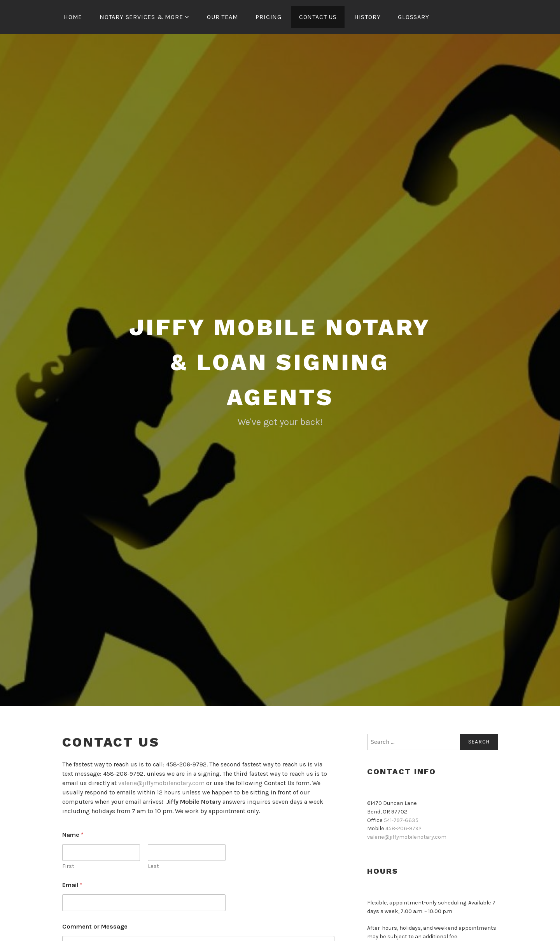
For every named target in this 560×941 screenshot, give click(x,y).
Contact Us (318, 17)
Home (73, 17)
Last (153, 866)
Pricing (269, 17)
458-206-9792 (403, 828)
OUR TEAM (222, 17)
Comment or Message (95, 926)
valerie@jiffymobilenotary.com (161, 783)
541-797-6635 (401, 820)
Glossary (413, 17)
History (367, 17)
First (68, 866)
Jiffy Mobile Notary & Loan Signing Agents (280, 362)
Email (72, 885)
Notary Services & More (141, 17)
